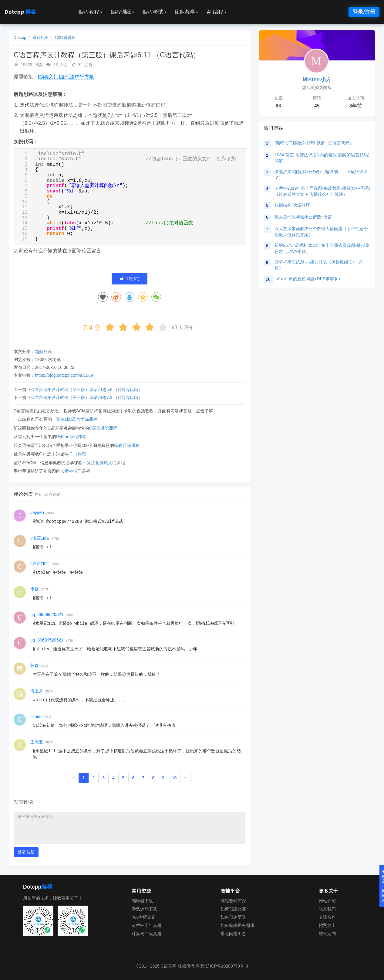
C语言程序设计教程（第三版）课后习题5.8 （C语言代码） (87, 390)
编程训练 (123, 12)
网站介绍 (327, 901)
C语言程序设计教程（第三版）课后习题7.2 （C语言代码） (87, 397)
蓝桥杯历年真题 (147, 925)
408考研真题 (144, 917)
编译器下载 (142, 901)
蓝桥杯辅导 (71, 471)
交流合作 (327, 917)
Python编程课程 (71, 437)
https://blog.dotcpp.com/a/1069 (64, 375)
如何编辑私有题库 (237, 925)
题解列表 (40, 37)
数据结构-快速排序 (292, 205)
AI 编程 (216, 12)
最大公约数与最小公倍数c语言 (303, 217)
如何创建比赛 (233, 909)
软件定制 (327, 934)
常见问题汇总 (233, 934)
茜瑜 (35, 665)
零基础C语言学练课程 (77, 419)
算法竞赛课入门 (102, 463)
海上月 (37, 691)
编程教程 (90, 12)
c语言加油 (40, 538)
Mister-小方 (317, 80)
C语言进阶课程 (103, 428)
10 (174, 778)
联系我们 (327, 909)
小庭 (35, 589)
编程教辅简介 (233, 901)
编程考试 (154, 12)
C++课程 (78, 454)
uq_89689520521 (47, 614)
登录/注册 (364, 12)
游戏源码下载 (144, 909)
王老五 (37, 742)
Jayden (37, 512)
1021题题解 (65, 37)
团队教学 (187, 12)
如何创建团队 (233, 917)
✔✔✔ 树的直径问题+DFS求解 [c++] (310, 279)
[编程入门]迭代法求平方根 (66, 77)
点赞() (130, 279)
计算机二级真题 (147, 934)
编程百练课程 (127, 445)
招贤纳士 (327, 925)
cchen (36, 716)
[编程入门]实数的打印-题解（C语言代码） (314, 143)
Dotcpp (20, 12)
